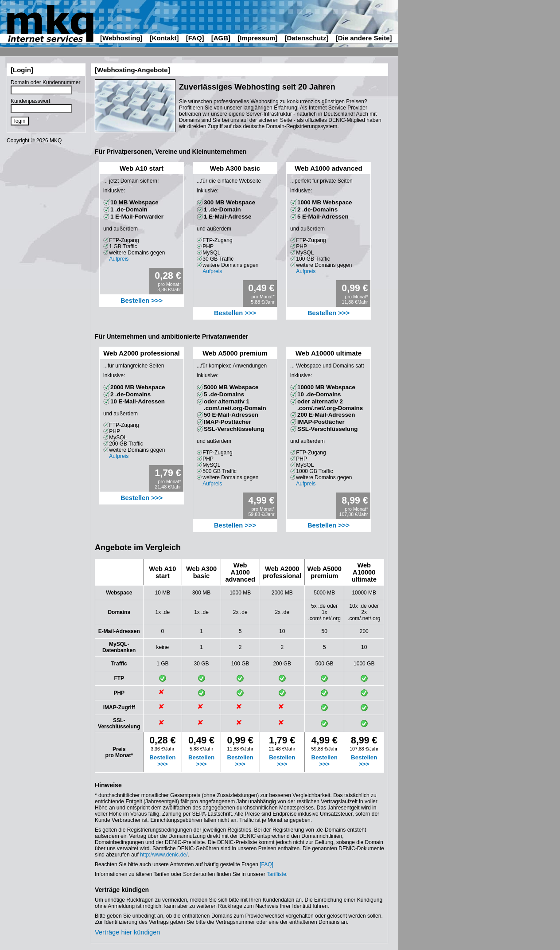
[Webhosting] (121, 38)
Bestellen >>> (142, 301)
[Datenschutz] (306, 38)
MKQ (56, 141)
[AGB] (221, 38)
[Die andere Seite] (364, 38)
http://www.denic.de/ (164, 855)
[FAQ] (195, 38)
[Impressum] (257, 38)
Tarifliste (276, 874)
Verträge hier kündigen (127, 932)
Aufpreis (119, 259)
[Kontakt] (164, 38)
